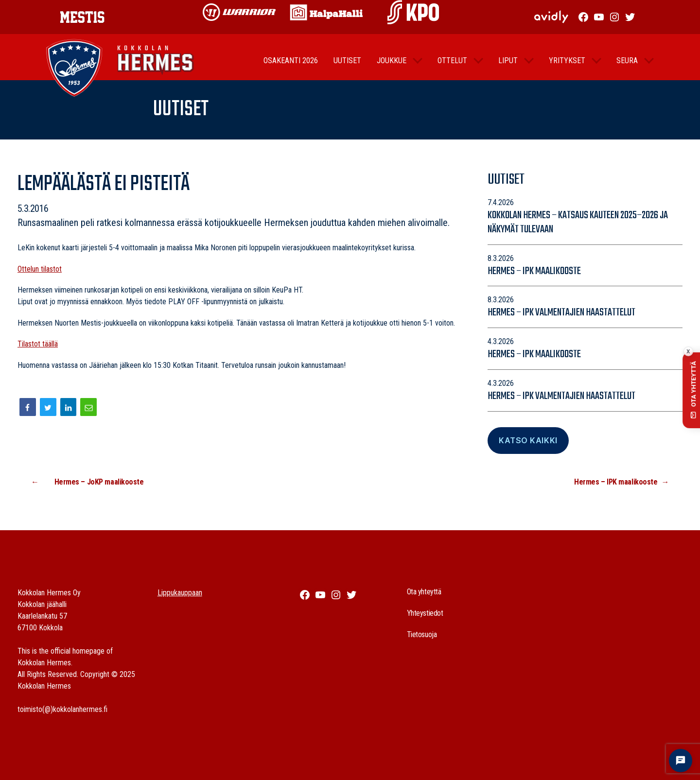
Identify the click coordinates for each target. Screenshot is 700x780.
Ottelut (452, 61)
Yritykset (567, 61)
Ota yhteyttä (424, 592)
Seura (627, 61)
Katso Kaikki (528, 440)
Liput (508, 61)
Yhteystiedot (425, 613)
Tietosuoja (422, 634)
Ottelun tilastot (40, 269)
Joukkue (392, 61)
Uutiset (347, 61)
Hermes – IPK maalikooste (534, 271)
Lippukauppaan (180, 593)
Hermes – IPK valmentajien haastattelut (561, 312)
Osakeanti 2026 (291, 61)
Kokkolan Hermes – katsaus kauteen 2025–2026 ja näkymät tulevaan (578, 222)
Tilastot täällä (38, 344)
